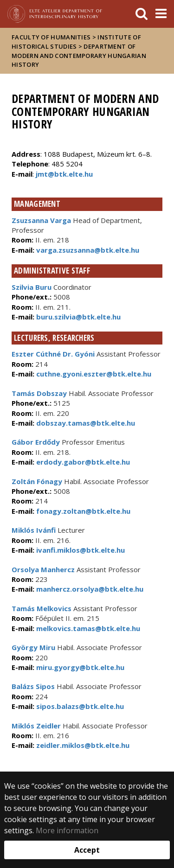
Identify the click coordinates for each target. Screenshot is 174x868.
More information (67, 830)
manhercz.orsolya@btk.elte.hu (89, 589)
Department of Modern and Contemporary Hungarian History (79, 56)
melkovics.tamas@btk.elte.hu (87, 628)
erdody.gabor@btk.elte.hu (82, 462)
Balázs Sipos (33, 686)
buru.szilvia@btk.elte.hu (77, 317)
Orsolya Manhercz (43, 569)
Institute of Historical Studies (76, 42)
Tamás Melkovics (42, 608)
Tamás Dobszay (39, 393)
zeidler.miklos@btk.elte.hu (82, 745)
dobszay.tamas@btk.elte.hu (85, 423)
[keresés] (142, 14)
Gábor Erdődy (36, 442)
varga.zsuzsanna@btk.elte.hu (87, 250)
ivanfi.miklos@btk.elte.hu (80, 550)
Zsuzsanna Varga (41, 220)
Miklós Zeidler (36, 726)
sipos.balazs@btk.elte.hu (79, 706)
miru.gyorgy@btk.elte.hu (79, 667)
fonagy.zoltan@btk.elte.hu (82, 511)
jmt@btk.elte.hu (64, 174)
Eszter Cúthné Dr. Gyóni (53, 354)
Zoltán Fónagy (37, 481)
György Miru (33, 647)
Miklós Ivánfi (34, 530)
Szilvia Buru (32, 287)
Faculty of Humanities (51, 37)
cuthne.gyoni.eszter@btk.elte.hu (93, 374)
